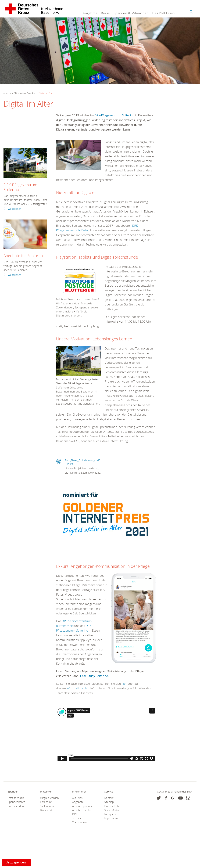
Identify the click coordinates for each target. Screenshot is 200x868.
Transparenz (80, 822)
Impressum (111, 818)
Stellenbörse (47, 806)
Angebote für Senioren (23, 256)
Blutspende (47, 810)
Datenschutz (112, 806)
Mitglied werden (49, 798)
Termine (77, 818)
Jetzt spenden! (16, 862)
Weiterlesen (15, 209)
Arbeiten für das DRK (82, 812)
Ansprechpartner (82, 806)
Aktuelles (77, 798)
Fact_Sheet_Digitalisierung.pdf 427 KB (82, 462)
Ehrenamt (46, 802)
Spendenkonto (17, 802)
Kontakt (109, 798)
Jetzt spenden (16, 798)
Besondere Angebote (26, 93)
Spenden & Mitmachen (131, 13)
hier (124, 684)
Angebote (90, 13)
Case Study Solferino (94, 676)
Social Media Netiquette (112, 812)
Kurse (106, 13)
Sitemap (109, 802)
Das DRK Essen (164, 13)
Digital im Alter (46, 93)
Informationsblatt (78, 688)
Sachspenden (16, 806)
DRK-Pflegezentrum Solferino (114, 115)
